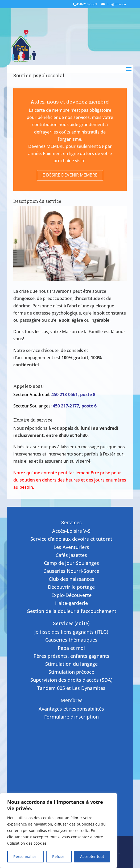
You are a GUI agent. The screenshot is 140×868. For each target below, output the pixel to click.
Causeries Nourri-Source (71, 571)
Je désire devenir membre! (70, 175)
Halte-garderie (71, 603)
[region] (59, 831)
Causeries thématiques (71, 640)
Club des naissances (71, 579)
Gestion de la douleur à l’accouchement (71, 611)
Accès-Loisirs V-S (71, 531)
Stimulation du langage (71, 664)
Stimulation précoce (71, 672)
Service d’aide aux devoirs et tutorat (71, 539)
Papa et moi (71, 648)
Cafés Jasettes (71, 555)
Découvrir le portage (71, 587)
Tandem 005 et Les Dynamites (71, 688)
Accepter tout (92, 856)
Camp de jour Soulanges (71, 563)
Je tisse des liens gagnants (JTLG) (71, 632)
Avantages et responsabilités (71, 709)
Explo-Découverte (71, 595)
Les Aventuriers (71, 547)
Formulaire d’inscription (71, 717)
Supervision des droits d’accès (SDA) (71, 680)
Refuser (59, 856)
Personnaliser (26, 856)
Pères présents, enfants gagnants (71, 656)
